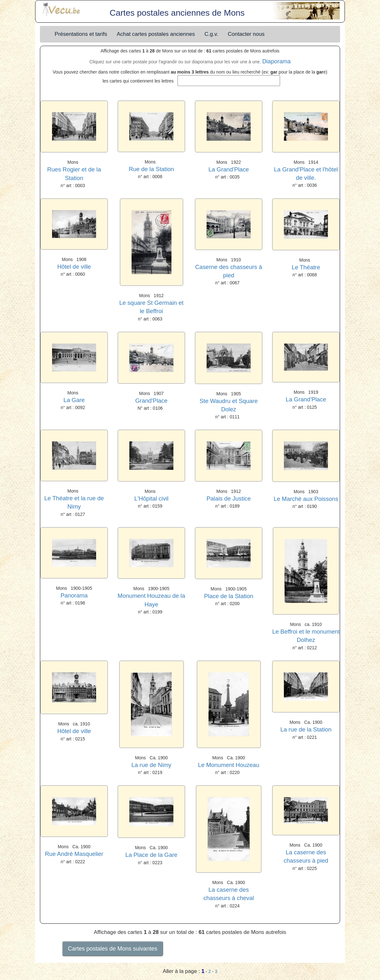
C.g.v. (211, 34)
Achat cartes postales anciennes (156, 34)
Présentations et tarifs (81, 34)
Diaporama (276, 61)
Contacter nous (246, 34)
